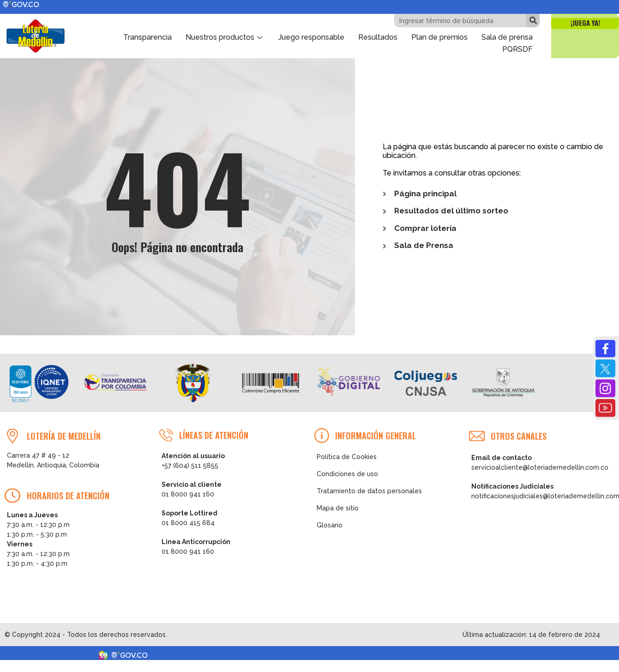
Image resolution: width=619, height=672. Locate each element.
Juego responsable (311, 37)
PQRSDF (517, 48)
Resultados (378, 37)
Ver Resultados (426, 644)
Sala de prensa (507, 37)
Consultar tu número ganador (426, 661)
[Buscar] (533, 21)
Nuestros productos (225, 37)
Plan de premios (439, 37)
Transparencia (147, 37)
